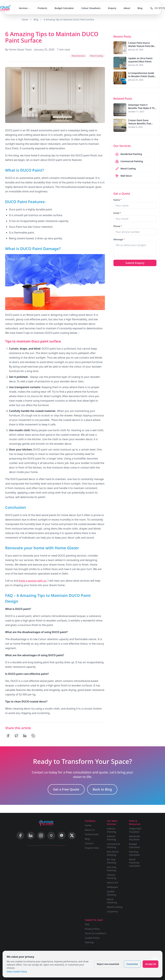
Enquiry (112, 8)
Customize (132, 964)
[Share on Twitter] (16, 736)
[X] (72, 836)
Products (42, 8)
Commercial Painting (113, 846)
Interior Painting (111, 830)
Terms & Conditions (96, 933)
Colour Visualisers (91, 8)
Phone (118, 226)
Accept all (150, 964)
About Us (90, 830)
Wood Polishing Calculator (135, 863)
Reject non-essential (108, 964)
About (127, 8)
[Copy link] (33, 736)
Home (25, 20)
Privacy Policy (92, 929)
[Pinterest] (62, 836)
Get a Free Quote (66, 789)
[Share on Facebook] (8, 736)
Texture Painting (111, 876)
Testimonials (92, 834)
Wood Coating (115, 907)
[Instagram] (41, 836)
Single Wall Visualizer (135, 830)
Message (119, 239)
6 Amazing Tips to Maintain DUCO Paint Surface (69, 20)
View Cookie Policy (17, 972)
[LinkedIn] (31, 836)
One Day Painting (112, 869)
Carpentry (112, 911)
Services (25, 8)
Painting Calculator (135, 853)
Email (117, 213)
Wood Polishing (112, 901)
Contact (89, 843)
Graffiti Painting (111, 893)
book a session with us (33, 581)
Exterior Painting (111, 838)
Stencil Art (112, 883)
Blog (140, 8)
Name (118, 200)
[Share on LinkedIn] (25, 736)
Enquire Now (92, 848)
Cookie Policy (92, 938)
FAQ (87, 924)
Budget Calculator (64, 8)
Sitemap (89, 942)
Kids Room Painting (113, 853)
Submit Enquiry (135, 263)
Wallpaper (112, 887)
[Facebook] (20, 836)
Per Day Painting (111, 861)
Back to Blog (102, 789)
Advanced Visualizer (134, 838)
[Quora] (51, 836)
